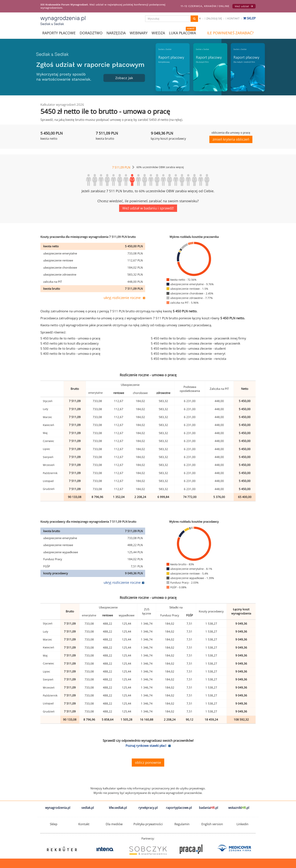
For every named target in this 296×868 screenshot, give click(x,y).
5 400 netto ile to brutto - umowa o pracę (70, 354)
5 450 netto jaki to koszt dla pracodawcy (70, 343)
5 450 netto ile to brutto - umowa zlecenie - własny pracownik (196, 343)
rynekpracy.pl (148, 808)
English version (212, 824)
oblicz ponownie (148, 762)
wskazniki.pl (239, 808)
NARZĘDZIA (116, 33)
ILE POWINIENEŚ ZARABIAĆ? (230, 33)
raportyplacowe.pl (179, 808)
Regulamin (182, 824)
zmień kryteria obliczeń (231, 139)
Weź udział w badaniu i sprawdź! (148, 208)
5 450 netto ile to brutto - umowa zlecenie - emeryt (188, 354)
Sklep (249, 18)
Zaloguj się (213, 18)
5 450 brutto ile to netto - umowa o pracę (70, 338)
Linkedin (242, 824)
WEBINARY (139, 33)
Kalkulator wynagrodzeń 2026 (62, 105)
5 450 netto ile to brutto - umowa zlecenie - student (188, 348)
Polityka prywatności (148, 824)
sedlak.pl (88, 808)
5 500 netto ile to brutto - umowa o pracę (70, 348)
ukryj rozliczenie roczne (122, 298)
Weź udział (244, 6)
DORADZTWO (91, 33)
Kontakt (233, 18)
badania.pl (209, 808)
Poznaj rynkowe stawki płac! (146, 746)
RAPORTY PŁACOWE (59, 33)
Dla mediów (114, 824)
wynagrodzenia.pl (58, 808)
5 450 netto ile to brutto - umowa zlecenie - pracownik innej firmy (198, 338)
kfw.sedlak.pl (118, 808)
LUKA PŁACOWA (182, 33)
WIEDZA (158, 33)
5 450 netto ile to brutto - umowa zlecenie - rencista (188, 359)
